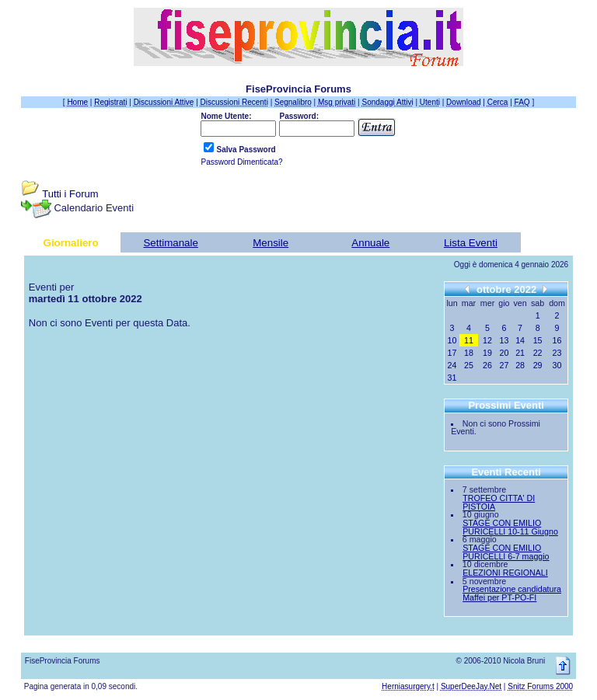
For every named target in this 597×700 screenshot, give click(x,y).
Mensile (271, 243)
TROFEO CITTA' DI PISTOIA (499, 502)
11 (469, 340)
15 (538, 340)
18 (469, 353)
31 (452, 378)
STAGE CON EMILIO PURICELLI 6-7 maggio (506, 552)
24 (452, 365)
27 (504, 365)
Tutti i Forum (70, 194)
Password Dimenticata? (241, 162)
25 (469, 365)
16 (557, 340)
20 (504, 353)
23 (557, 353)
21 (520, 353)
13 (504, 340)
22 (538, 353)
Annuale (370, 243)
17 (452, 353)
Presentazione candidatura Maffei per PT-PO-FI (512, 593)
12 (487, 340)
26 (487, 365)
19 (487, 353)
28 (520, 365)
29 (538, 365)
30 (557, 365)
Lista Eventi (471, 243)
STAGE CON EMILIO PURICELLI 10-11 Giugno (510, 527)
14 (520, 340)
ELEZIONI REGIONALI (505, 573)
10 (452, 340)
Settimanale (170, 243)
